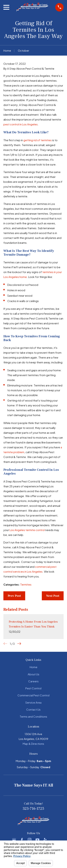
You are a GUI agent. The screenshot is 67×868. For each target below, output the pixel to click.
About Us (33, 674)
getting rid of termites (38, 140)
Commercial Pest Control (33, 695)
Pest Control (33, 688)
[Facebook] (22, 840)
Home (33, 667)
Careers (33, 681)
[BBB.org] (53, 840)
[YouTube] (37, 840)
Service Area (33, 702)
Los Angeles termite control (27, 530)
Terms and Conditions (33, 716)
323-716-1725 (33, 809)
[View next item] (19, 644)
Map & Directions (33, 744)
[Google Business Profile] (14, 840)
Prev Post (14, 596)
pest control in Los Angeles (21, 124)
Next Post (53, 596)
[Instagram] (30, 840)
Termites (26, 584)
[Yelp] (45, 840)
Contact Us (33, 709)
